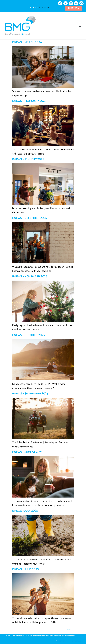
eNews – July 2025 (25, 511)
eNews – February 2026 (29, 101)
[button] (80, 26)
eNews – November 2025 (30, 277)
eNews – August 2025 (27, 452)
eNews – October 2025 (29, 335)
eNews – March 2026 (27, 42)
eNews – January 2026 (28, 159)
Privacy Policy (61, 641)
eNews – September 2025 (30, 394)
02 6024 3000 (45, 8)
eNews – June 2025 (25, 569)
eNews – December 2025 (30, 218)
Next (70, 629)
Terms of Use (76, 641)
